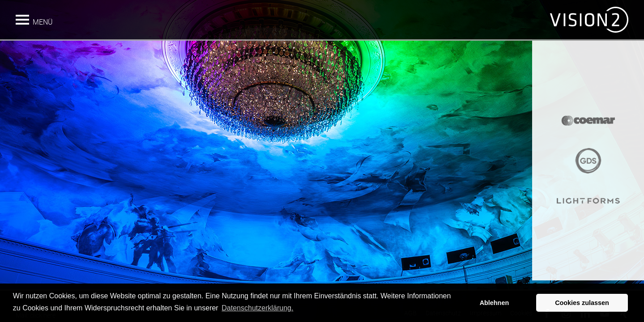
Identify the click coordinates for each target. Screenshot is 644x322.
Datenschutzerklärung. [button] (257, 308)
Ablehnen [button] (495, 303)
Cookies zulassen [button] (582, 303)
